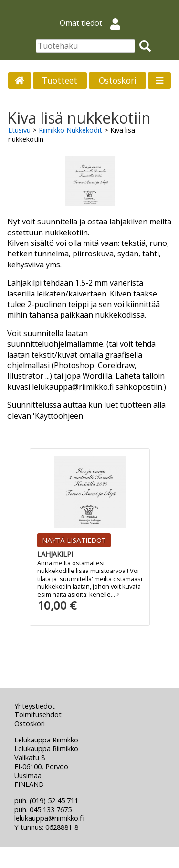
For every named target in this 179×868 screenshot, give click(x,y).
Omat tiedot (94, 23)
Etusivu (19, 130)
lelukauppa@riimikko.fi (49, 818)
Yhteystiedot (35, 706)
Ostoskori (118, 80)
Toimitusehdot (38, 715)
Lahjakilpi (55, 554)
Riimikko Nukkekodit (70, 130)
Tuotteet (60, 80)
